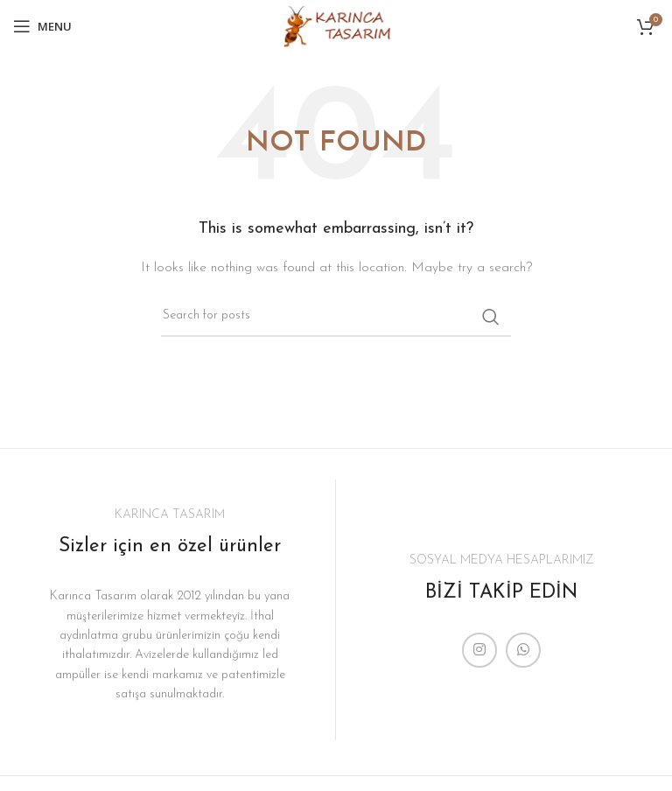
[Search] (336, 317)
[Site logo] (336, 26)
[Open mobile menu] (42, 26)
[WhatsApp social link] (523, 650)
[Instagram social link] (479, 650)
